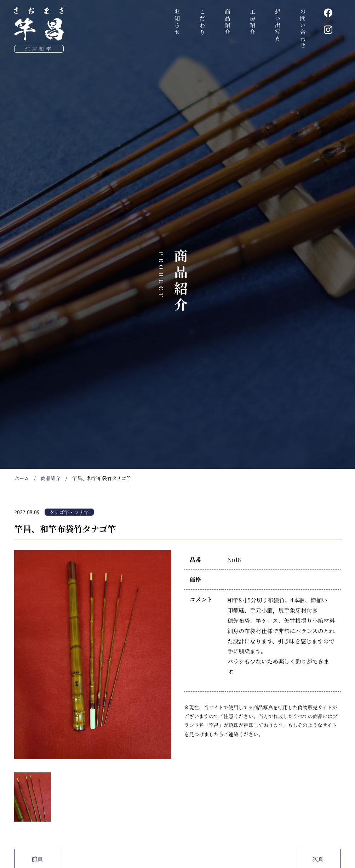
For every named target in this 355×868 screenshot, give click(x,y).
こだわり (202, 22)
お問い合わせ (303, 29)
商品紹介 (227, 22)
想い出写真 (278, 25)
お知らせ (177, 22)
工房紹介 (253, 22)
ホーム (22, 478)
